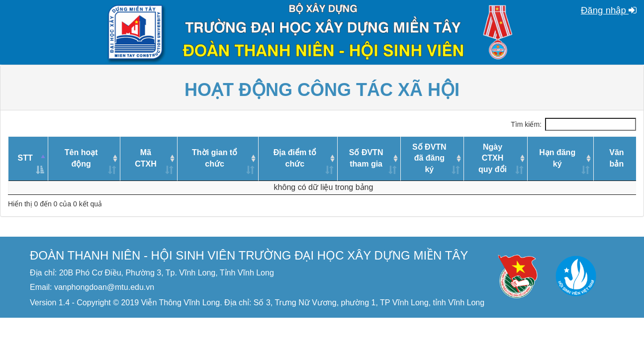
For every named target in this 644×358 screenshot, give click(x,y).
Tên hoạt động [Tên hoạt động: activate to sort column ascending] (81, 158)
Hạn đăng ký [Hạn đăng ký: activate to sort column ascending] (557, 158)
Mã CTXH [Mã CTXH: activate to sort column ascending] (146, 158)
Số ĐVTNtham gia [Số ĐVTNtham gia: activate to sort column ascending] (366, 158)
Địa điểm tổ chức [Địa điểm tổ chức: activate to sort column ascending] (295, 158)
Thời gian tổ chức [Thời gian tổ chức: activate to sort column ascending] (215, 158)
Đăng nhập (609, 10)
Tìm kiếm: (573, 124)
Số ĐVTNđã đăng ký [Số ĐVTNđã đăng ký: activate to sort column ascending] (429, 158)
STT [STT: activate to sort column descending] (25, 158)
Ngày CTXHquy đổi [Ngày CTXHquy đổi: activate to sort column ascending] (493, 158)
